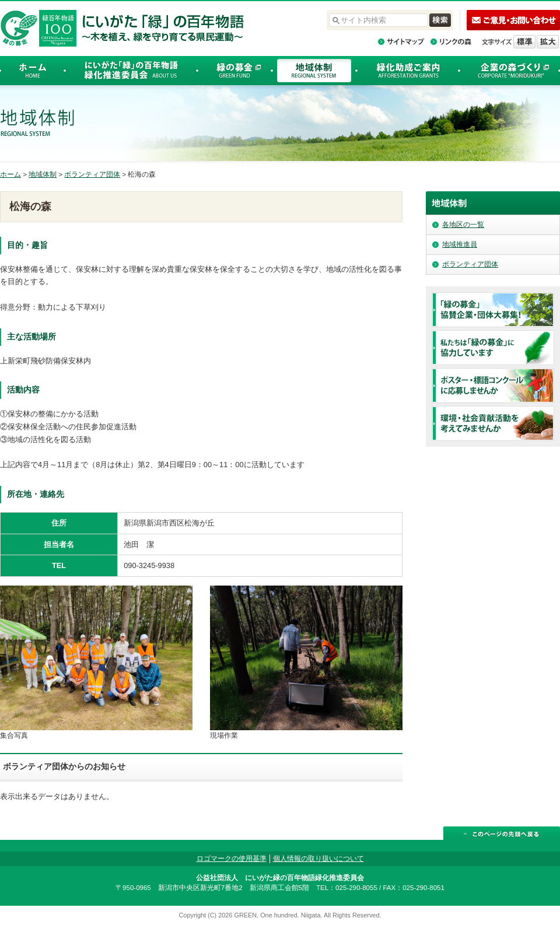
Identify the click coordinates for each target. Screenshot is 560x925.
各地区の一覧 (463, 225)
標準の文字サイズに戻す (524, 42)
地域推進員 (460, 244)
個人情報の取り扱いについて (318, 859)
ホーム (10, 174)
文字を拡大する (548, 42)
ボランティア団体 (92, 174)
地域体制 (43, 174)
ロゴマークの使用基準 (232, 859)
